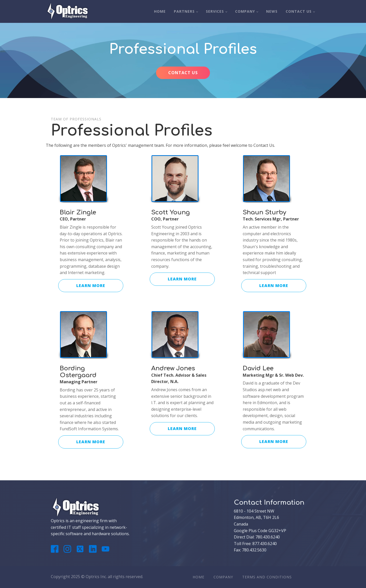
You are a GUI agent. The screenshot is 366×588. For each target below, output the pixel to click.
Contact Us (299, 11)
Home (160, 11)
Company (245, 11)
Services (215, 11)
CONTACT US (183, 73)
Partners (184, 11)
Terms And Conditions (267, 577)
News (272, 11)
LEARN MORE (91, 285)
